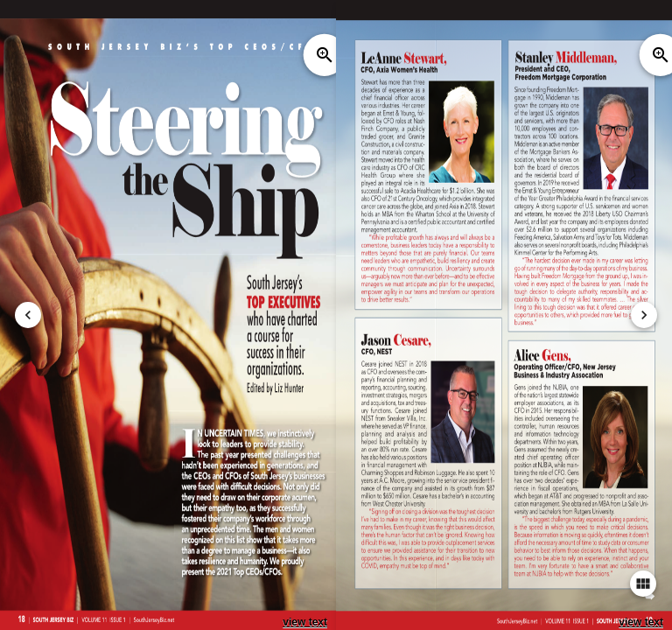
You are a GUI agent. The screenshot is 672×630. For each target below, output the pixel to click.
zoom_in (325, 55)
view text (305, 622)
